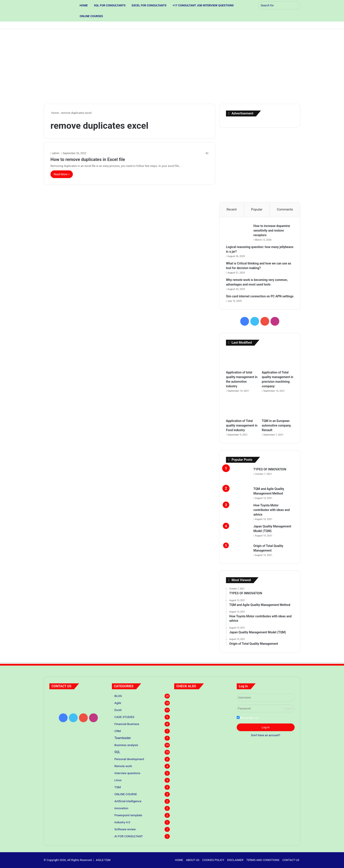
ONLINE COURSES (91, 16)
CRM (118, 731)
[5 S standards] (223, 699)
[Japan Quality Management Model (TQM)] (238, 532)
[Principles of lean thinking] (203, 699)
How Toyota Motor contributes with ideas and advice (271, 510)
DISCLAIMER (235, 860)
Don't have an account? (266, 735)
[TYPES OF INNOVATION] (238, 475)
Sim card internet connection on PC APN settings (260, 296)
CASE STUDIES (125, 717)
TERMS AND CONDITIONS (263, 860)
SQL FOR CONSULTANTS (110, 5)
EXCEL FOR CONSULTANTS (149, 5)
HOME (84, 5)
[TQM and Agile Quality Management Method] (238, 491)
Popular (257, 209)
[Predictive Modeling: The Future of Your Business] (183, 699)
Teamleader (123, 738)
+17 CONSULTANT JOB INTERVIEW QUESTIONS (203, 5)
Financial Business (127, 724)
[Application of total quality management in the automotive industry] (242, 359)
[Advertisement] (172, 66)
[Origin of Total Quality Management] (238, 548)
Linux (118, 780)
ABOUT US (193, 860)
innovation (121, 808)
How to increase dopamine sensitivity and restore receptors (272, 230)
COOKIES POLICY (213, 860)
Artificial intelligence (128, 801)
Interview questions (127, 773)
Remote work (123, 766)
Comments (285, 209)
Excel (118, 710)
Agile (118, 703)
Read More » (62, 174)
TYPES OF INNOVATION (270, 469)
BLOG (118, 696)
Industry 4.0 (122, 822)
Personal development (129, 759)
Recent (231, 209)
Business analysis (126, 745)
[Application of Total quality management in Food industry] (242, 408)
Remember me (248, 718)
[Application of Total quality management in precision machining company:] (278, 359)
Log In (266, 727)
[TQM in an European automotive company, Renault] (278, 408)
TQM (118, 787)
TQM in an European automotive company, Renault (276, 425)
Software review (125, 829)
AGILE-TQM (103, 860)
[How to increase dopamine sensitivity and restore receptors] (238, 232)
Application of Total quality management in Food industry (242, 425)
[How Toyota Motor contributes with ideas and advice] (238, 511)
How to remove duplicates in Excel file (88, 159)
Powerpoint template (128, 815)
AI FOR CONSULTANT (129, 836)
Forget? (288, 709)
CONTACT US (291, 860)
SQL (117, 752)
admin (56, 153)
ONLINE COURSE (126, 794)
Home (55, 113)
